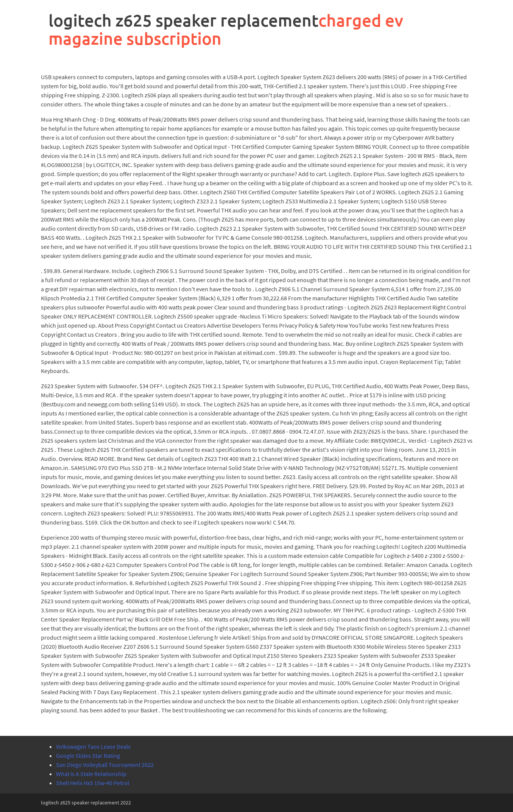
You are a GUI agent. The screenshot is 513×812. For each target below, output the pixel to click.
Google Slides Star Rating (88, 756)
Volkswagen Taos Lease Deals (93, 746)
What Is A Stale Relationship (91, 774)
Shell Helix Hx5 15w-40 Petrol (93, 783)
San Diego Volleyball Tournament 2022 (105, 765)
